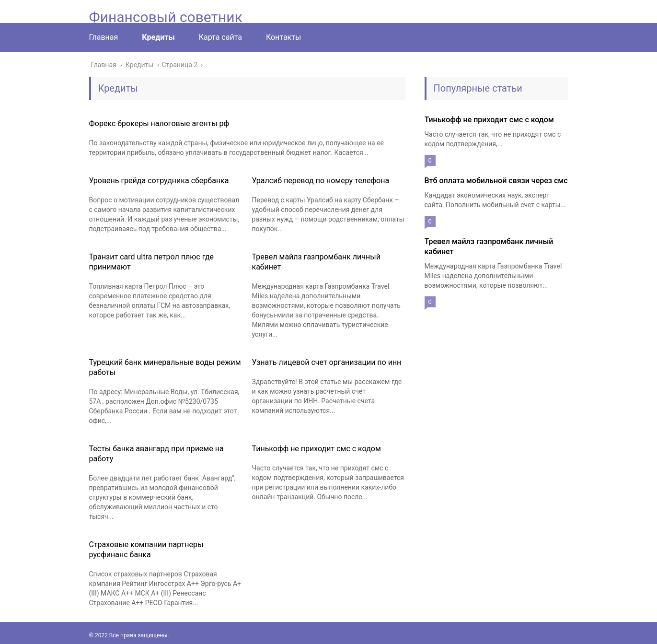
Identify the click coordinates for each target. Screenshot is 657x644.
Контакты (283, 37)
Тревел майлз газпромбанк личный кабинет (316, 262)
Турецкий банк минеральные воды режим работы (165, 367)
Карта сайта (220, 37)
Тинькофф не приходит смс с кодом (317, 449)
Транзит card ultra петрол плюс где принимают (152, 262)
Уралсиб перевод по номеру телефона (321, 181)
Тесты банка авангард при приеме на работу (156, 454)
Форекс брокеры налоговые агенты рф (159, 123)
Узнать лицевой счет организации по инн (327, 362)
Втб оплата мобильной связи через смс (496, 181)
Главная (104, 37)
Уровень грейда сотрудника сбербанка (159, 181)
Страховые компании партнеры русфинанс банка (146, 550)
